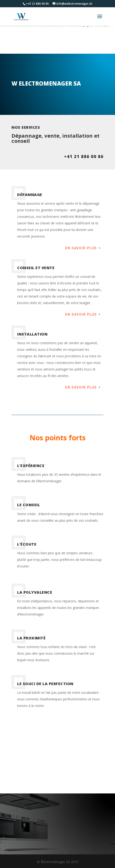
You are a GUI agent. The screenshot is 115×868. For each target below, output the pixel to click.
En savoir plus (81, 248)
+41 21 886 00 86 (84, 156)
